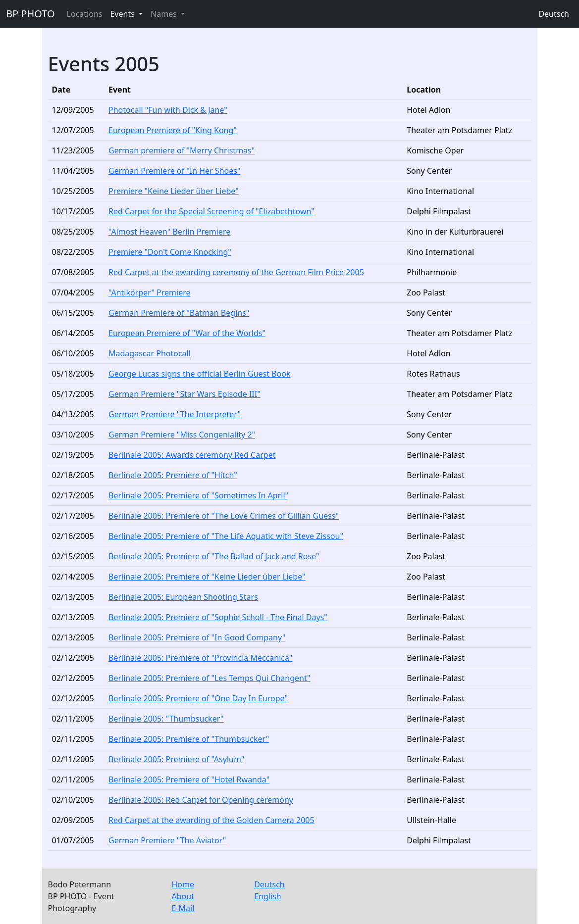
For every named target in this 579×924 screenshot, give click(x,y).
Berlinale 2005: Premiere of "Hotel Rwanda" (189, 779)
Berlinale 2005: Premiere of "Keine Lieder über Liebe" (207, 577)
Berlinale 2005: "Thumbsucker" (166, 719)
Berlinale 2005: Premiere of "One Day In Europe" (198, 698)
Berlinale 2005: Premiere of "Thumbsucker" (189, 739)
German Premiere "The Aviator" (167, 840)
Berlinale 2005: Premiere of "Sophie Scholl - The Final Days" (218, 617)
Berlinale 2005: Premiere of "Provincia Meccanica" (200, 658)
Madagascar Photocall (150, 353)
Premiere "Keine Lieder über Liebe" (174, 191)
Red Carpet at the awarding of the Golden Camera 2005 (211, 820)
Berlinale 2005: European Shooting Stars (183, 597)
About (183, 896)
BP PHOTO (30, 14)
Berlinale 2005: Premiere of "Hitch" (173, 475)
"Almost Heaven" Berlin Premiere (169, 232)
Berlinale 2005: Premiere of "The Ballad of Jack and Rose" (214, 556)
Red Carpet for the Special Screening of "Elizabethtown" (211, 211)
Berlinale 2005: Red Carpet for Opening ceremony (201, 800)
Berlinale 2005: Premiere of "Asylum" (176, 759)
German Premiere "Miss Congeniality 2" (182, 435)
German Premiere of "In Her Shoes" (174, 171)
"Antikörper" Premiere (149, 292)
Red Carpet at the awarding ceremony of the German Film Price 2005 (236, 272)
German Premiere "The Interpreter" (175, 414)
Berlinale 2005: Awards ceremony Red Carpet (192, 455)
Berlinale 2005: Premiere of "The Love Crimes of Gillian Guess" (224, 516)
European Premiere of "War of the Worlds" (187, 333)
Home (183, 884)
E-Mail (183, 908)
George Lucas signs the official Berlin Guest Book (199, 374)
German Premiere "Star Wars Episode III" (184, 394)
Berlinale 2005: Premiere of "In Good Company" (197, 637)
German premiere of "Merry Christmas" (182, 150)
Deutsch (554, 14)
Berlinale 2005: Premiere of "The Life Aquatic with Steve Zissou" (226, 536)
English (267, 896)
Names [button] (165, 14)
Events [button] (123, 14)
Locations (85, 14)
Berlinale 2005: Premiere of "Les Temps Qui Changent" (210, 678)
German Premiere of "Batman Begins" (179, 313)
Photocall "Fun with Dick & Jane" (168, 110)
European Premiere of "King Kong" (173, 130)
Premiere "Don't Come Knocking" (170, 252)
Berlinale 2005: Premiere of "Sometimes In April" (198, 495)
